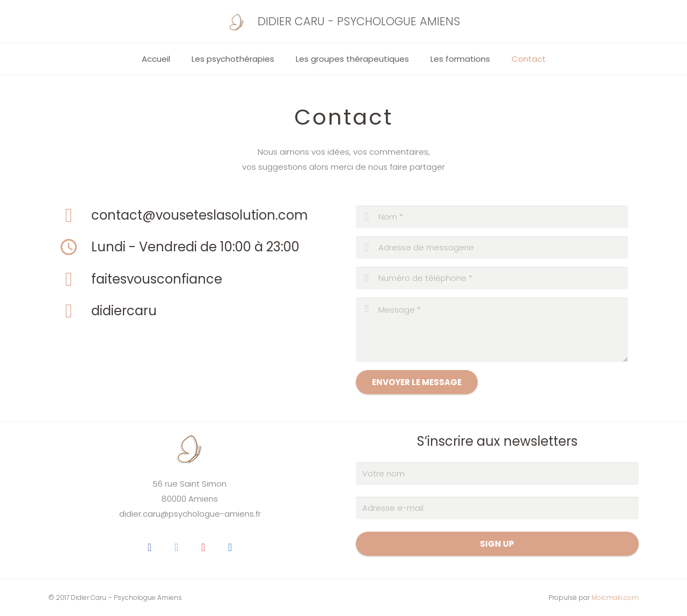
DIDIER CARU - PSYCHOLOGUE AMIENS (359, 21)
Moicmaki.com (615, 597)
